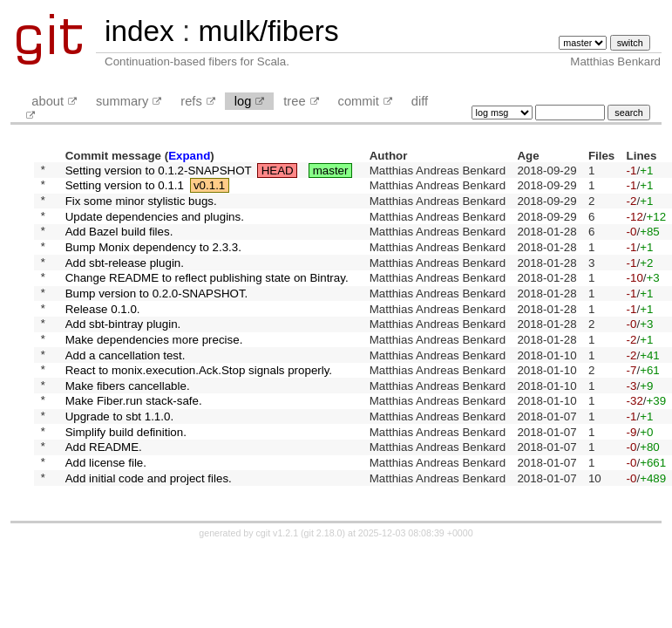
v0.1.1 (209, 190)
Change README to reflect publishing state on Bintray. (207, 298)
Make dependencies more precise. (154, 369)
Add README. (104, 496)
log (243, 101)
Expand (189, 156)
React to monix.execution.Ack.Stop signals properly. (199, 406)
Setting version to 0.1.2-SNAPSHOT (159, 171)
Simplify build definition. (126, 478)
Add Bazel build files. (119, 244)
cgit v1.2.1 (278, 588)
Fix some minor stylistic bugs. (141, 207)
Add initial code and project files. (149, 532)
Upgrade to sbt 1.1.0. (119, 460)
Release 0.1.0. (103, 334)
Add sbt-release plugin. (125, 280)
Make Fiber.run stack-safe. (134, 442)
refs (191, 101)
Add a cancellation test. (126, 388)
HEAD (278, 171)
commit (359, 101)
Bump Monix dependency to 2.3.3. (153, 261)
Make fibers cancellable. (128, 423)
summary (122, 101)
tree (294, 101)
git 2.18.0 (323, 588)
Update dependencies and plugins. (155, 225)
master (331, 171)
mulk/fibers (268, 31)
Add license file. (106, 514)
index (139, 31)
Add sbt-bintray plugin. (123, 352)
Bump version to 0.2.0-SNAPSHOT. (157, 315)
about (48, 101)
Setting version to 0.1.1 (125, 190)
